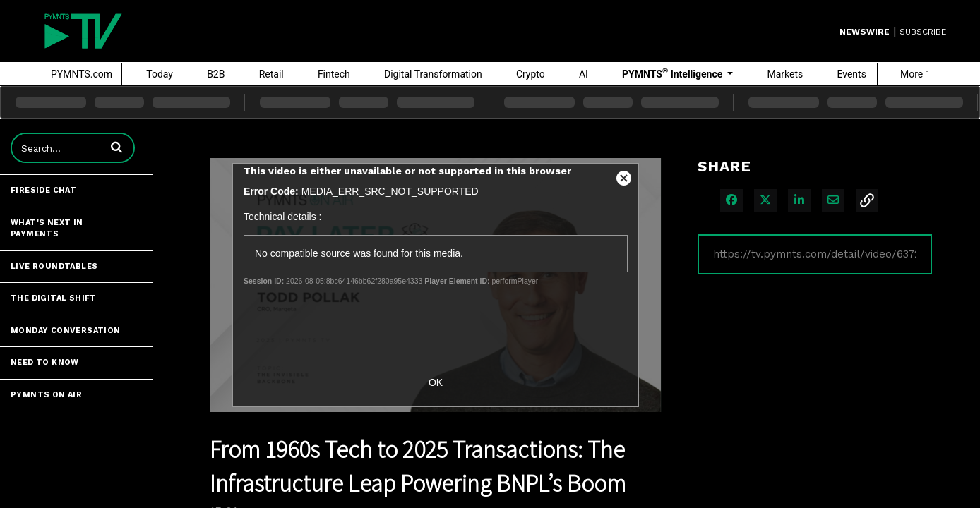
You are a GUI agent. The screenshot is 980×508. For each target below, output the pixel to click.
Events (851, 74)
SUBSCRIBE (923, 32)
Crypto (531, 74)
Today (160, 74)
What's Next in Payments (47, 229)
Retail (271, 74)
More (915, 74)
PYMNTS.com (82, 74)
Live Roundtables (54, 266)
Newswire (865, 32)
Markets (785, 74)
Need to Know (45, 362)
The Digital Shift (54, 298)
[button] (116, 147)
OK (436, 382)
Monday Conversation (66, 331)
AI (584, 74)
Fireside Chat (43, 190)
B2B (216, 74)
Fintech (334, 74)
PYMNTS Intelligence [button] (674, 73)
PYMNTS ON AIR (46, 395)
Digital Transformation (433, 74)
